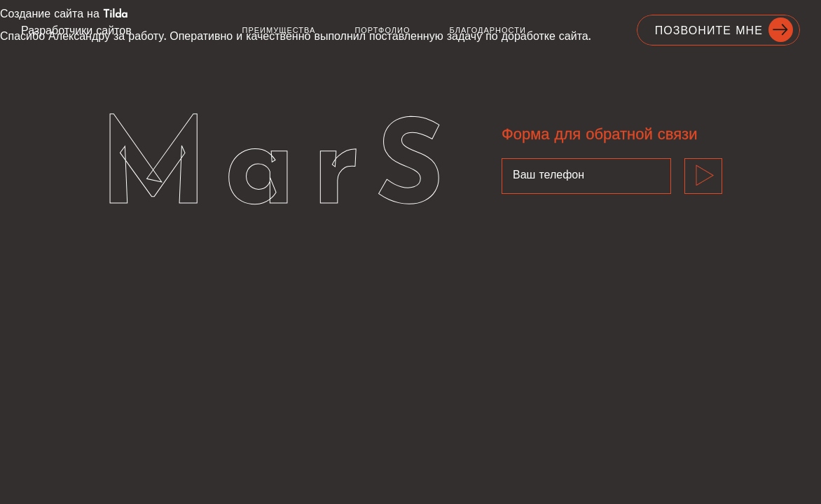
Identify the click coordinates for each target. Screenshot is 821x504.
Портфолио (382, 31)
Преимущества (279, 31)
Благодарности (488, 31)
